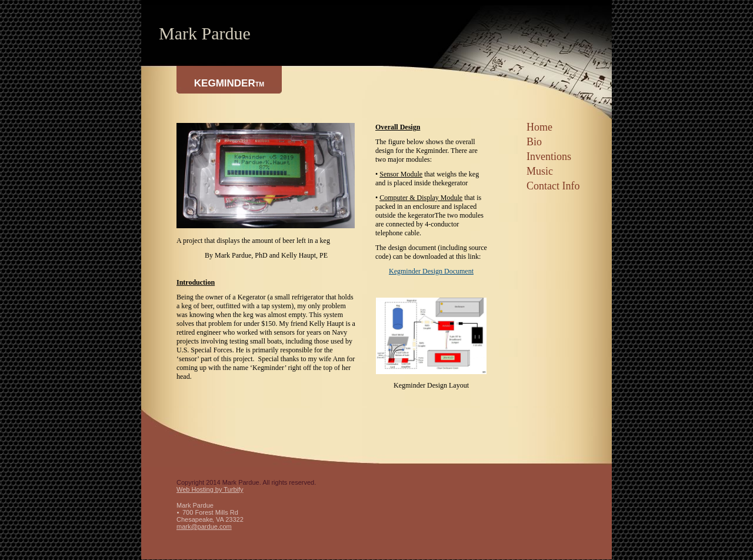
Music (540, 171)
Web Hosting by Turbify (210, 489)
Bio (534, 142)
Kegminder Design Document (431, 271)
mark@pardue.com (204, 526)
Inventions (549, 156)
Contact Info (553, 186)
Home (539, 127)
